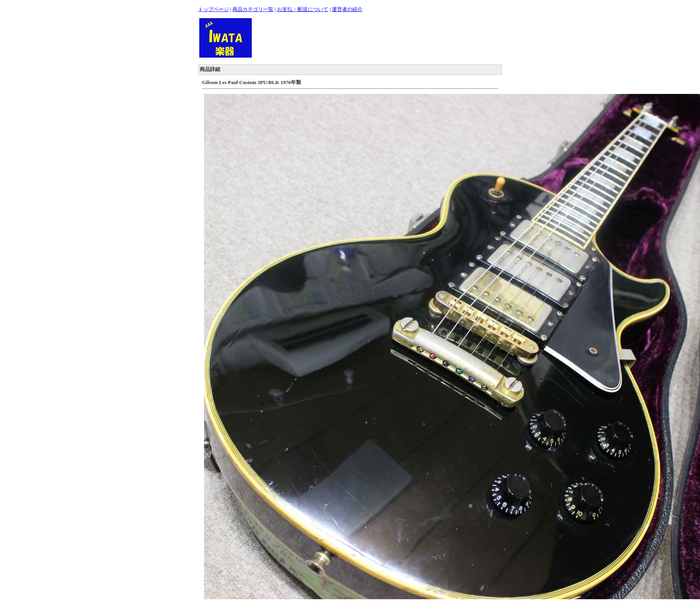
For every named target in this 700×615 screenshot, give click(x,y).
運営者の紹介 (347, 9)
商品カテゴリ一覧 (253, 9)
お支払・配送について (303, 9)
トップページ (213, 9)
